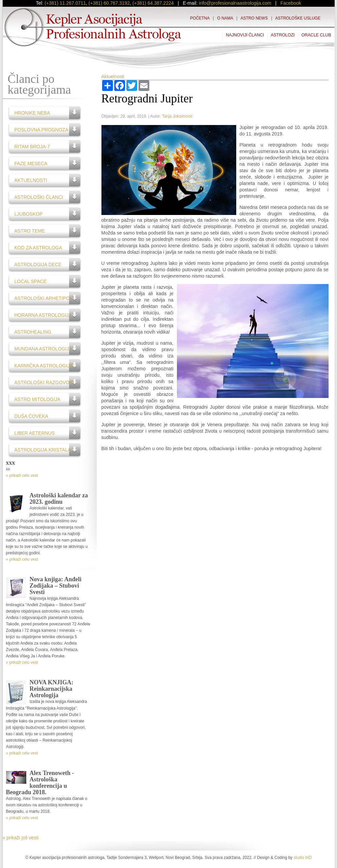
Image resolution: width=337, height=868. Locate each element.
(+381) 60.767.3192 (109, 3)
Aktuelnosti (31, 180)
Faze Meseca (31, 163)
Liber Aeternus (35, 433)
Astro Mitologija (38, 399)
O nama (225, 18)
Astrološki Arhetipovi (44, 298)
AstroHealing (33, 332)
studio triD (303, 858)
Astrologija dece (38, 265)
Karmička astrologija (44, 366)
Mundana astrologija (43, 349)
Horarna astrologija (43, 315)
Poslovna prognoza (41, 130)
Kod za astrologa (38, 248)
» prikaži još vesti (21, 838)
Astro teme (30, 231)
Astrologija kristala (43, 450)
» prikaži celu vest (22, 475)
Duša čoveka (31, 416)
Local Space (31, 281)
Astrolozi (283, 35)
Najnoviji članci (245, 35)
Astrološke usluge (298, 18)
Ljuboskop (29, 214)
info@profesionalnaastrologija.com (235, 3)
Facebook (291, 3)
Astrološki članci (39, 197)
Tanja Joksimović (177, 116)
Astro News (254, 18)
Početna (200, 18)
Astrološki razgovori (44, 382)
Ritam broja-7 (32, 147)
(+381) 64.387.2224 (153, 3)
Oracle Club (316, 35)
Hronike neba (32, 113)
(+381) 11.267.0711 (65, 3)
